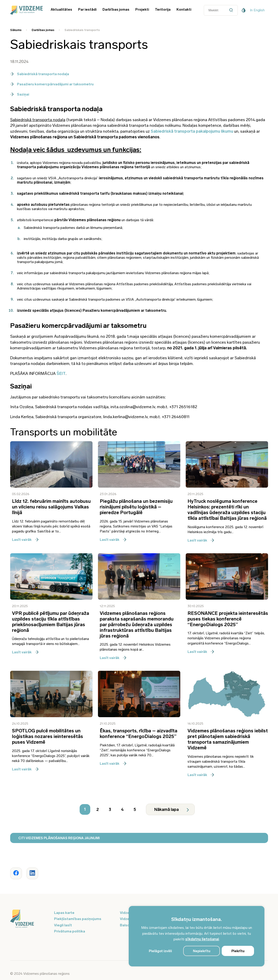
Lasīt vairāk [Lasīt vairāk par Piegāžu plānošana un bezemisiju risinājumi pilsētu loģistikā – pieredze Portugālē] (113, 540)
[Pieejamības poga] (244, 10)
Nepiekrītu (202, 951)
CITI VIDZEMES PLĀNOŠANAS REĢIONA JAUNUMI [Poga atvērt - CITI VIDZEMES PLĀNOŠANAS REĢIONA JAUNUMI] (59, 838)
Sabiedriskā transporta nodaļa (40, 74)
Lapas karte (64, 913)
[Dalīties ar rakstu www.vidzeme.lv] (16, 873)
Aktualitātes (61, 9)
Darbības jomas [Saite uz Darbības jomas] (43, 30)
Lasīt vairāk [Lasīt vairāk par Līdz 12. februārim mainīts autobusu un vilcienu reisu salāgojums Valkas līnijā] (25, 540)
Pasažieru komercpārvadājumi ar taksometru (52, 84)
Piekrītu (238, 951)
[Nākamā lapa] (170, 809)
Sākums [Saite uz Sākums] (16, 30)
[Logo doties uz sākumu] (29, 919)
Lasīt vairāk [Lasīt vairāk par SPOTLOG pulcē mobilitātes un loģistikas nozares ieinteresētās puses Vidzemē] (25, 769)
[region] (197, 936)
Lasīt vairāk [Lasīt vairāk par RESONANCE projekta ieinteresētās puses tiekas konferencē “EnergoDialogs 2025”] (201, 652)
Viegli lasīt (63, 925)
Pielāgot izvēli (160, 951)
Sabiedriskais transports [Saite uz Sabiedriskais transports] (82, 30)
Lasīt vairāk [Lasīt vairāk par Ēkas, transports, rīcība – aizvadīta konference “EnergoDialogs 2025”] (113, 763)
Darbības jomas (116, 9)
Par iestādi (87, 9)
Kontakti (184, 9)
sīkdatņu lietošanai (202, 939)
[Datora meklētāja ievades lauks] (221, 10)
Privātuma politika (70, 931)
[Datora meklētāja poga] (232, 10)
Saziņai (20, 94)
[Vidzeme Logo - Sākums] (26, 10)
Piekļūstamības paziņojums (78, 919)
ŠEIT (61, 374)
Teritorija (163, 9)
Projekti (142, 9)
